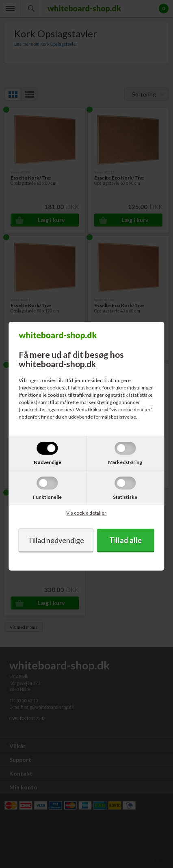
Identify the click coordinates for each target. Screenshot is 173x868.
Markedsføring (125, 462)
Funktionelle (47, 497)
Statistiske (125, 497)
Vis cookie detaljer (86, 513)
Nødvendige (48, 462)
